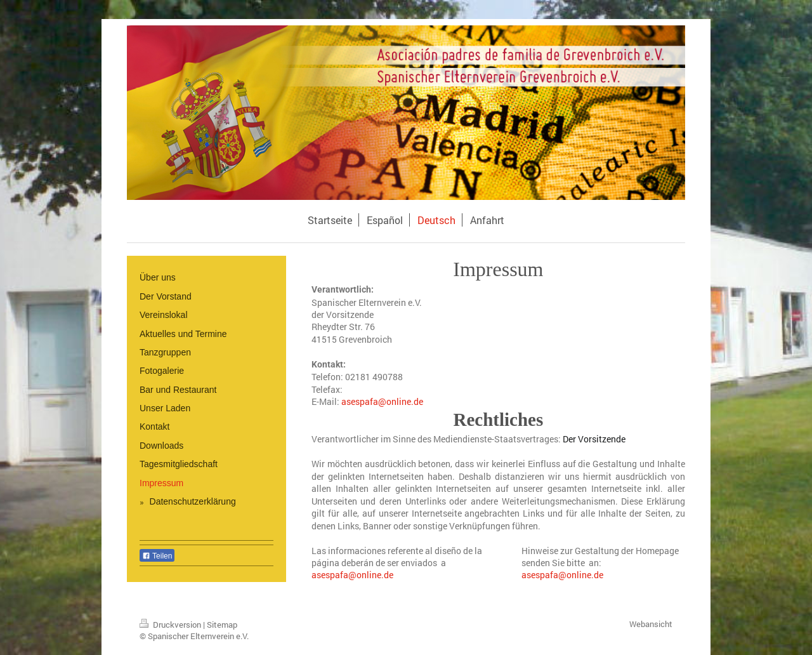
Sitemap (222, 625)
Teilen (157, 556)
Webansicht (651, 624)
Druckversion (171, 625)
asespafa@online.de (352, 575)
